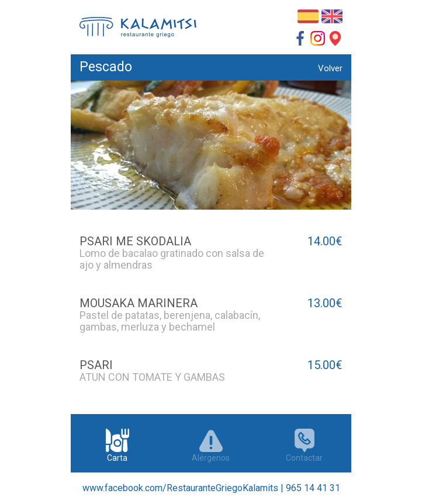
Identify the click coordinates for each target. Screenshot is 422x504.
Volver (330, 68)
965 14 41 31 (313, 488)
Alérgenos (211, 440)
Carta (117, 440)
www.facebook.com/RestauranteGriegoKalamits (180, 488)
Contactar (305, 440)
